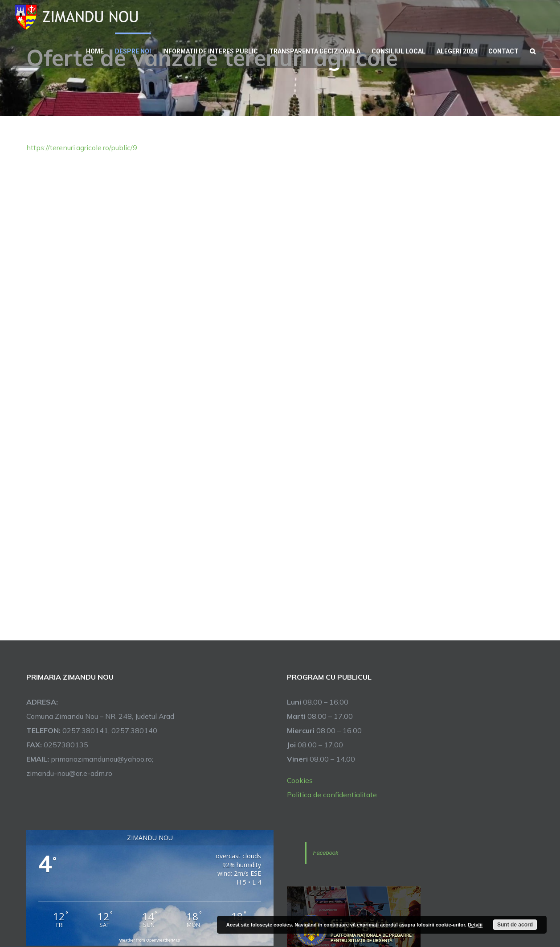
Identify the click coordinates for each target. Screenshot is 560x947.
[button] (533, 50)
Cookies (300, 780)
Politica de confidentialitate (332, 795)
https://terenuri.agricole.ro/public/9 (82, 148)
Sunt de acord (515, 925)
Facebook (326, 853)
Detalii (475, 925)
